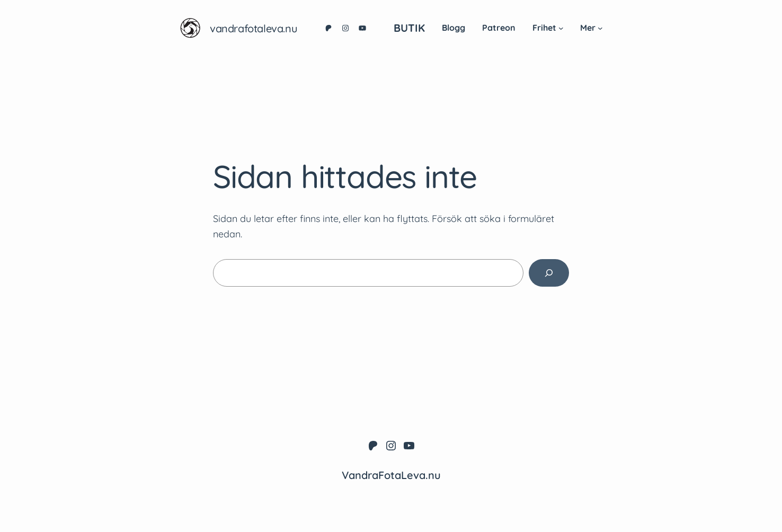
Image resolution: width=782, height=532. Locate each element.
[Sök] (549, 273)
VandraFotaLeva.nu (254, 28)
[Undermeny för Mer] (600, 28)
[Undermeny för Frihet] (561, 28)
